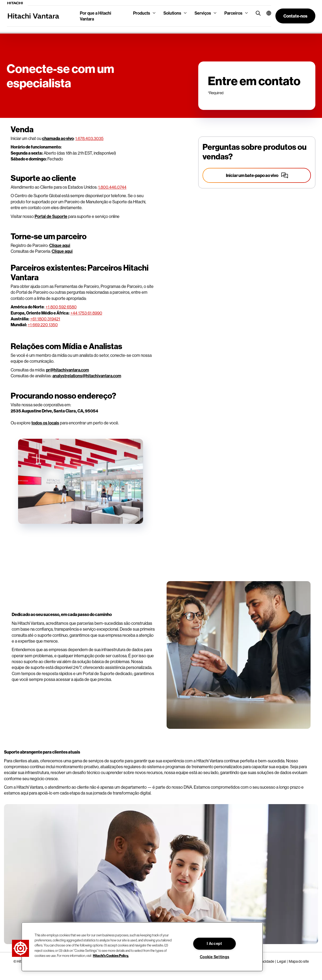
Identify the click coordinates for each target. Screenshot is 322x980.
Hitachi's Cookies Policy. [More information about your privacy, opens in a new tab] (111, 956)
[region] (142, 947)
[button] (267, 13)
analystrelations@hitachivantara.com (87, 376)
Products (142, 13)
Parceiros (233, 13)
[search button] (257, 13)
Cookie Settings (215, 957)
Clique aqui (60, 245)
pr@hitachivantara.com (67, 370)
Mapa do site (299, 961)
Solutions (172, 13)
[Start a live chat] (257, 175)
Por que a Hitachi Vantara (96, 16)
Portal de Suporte (51, 216)
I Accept (214, 944)
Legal (281, 961)
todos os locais (45, 423)
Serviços (203, 13)
